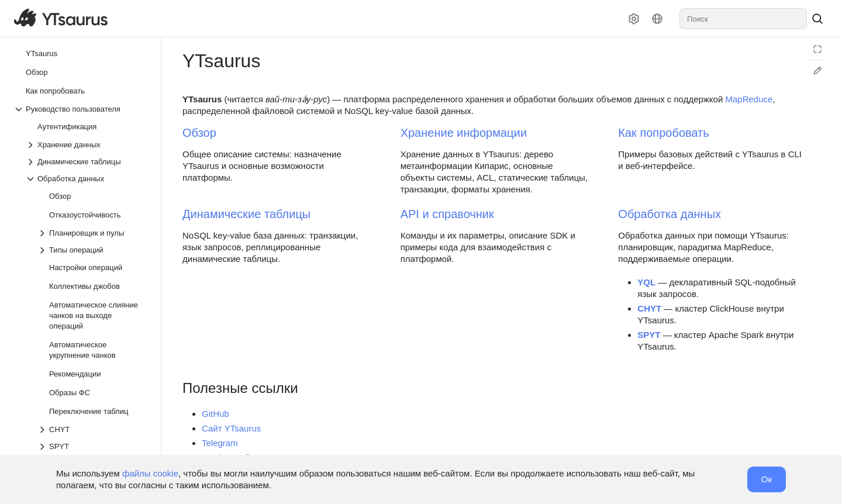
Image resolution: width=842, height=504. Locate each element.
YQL (646, 282)
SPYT (649, 335)
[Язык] (657, 19)
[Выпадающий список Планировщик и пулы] (93, 233)
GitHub (215, 414)
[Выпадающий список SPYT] (93, 446)
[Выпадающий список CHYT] (93, 429)
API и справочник (447, 214)
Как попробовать (663, 133)
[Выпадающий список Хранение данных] (87, 145)
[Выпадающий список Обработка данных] (87, 179)
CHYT (649, 308)
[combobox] (743, 19)
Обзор (199, 133)
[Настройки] (634, 19)
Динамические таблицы (246, 214)
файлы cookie (150, 473)
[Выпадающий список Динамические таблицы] (87, 162)
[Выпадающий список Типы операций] (93, 250)
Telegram (220, 443)
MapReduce (749, 99)
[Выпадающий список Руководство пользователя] (81, 109)
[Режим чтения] (817, 49)
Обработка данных (670, 214)
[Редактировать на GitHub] (817, 71)
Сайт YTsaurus (231, 428)
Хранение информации (464, 133)
